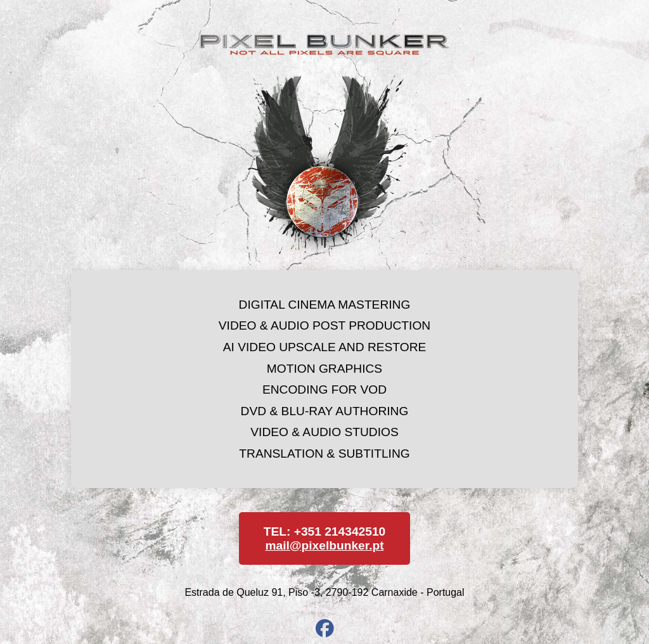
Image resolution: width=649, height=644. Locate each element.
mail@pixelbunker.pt (324, 545)
